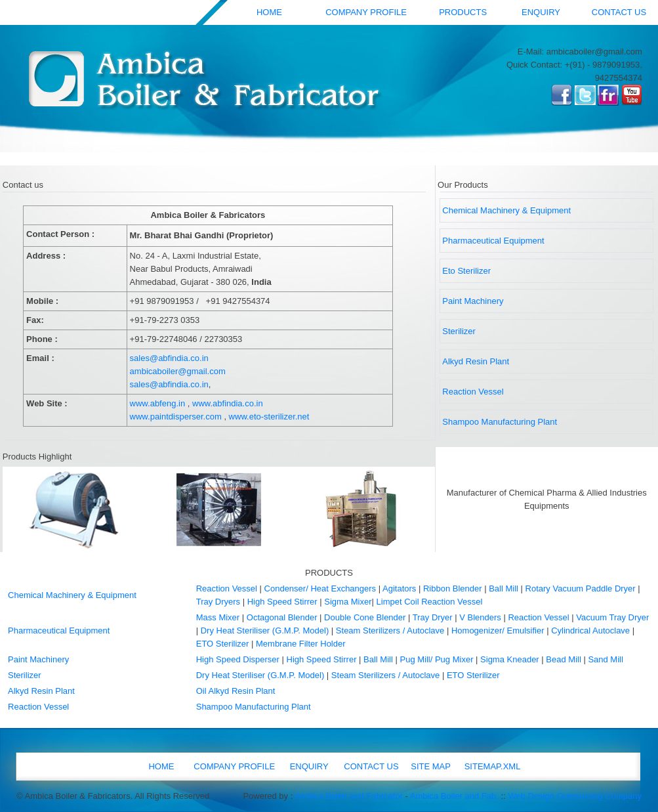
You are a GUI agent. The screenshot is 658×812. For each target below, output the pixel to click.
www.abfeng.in (158, 403)
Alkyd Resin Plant (476, 361)
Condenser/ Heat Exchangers (320, 588)
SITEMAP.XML (493, 766)
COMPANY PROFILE (366, 12)
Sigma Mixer (348, 602)
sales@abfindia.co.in (169, 358)
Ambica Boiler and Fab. (454, 796)
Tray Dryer (433, 617)
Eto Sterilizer (466, 271)
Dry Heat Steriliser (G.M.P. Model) (265, 630)
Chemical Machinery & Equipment (506, 210)
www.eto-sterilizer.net (269, 417)
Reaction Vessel (473, 392)
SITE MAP (431, 766)
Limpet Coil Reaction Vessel (430, 602)
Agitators (399, 588)
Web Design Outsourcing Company (575, 796)
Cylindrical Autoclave (590, 630)
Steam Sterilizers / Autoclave (390, 630)
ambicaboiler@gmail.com (178, 371)
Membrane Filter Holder (301, 644)
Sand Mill (605, 659)
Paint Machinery (473, 301)
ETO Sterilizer (223, 644)
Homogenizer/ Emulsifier (498, 630)
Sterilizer (459, 331)
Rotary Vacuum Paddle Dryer (582, 588)
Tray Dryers (218, 602)
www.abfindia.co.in (228, 403)
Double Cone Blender (365, 617)
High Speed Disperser (238, 659)
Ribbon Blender (453, 588)
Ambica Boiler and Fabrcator (349, 796)
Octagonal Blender (282, 617)
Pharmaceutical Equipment (493, 241)
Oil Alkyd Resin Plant (236, 691)
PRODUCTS (463, 12)
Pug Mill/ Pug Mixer (436, 659)
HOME (269, 12)
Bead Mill (563, 659)
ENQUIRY (541, 12)
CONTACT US (619, 12)
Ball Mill (504, 588)
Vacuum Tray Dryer (612, 617)
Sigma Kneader (510, 659)
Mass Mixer (218, 617)
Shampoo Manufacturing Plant (500, 422)
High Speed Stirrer (282, 602)
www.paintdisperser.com (176, 417)
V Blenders (480, 617)
